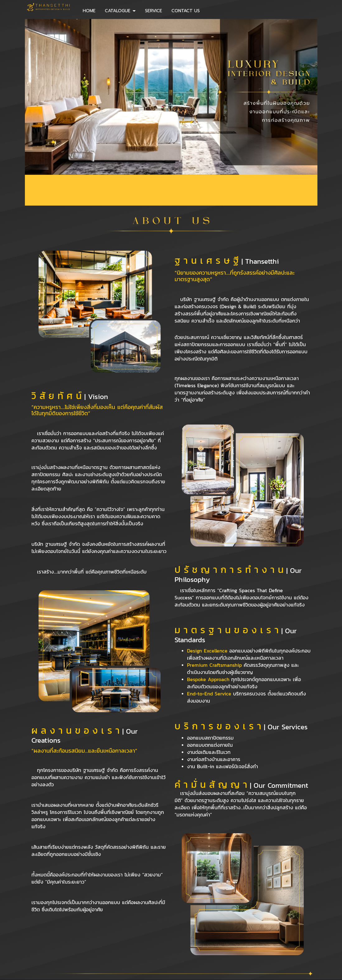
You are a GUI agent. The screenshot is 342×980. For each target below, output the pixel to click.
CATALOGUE (120, 11)
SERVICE (154, 11)
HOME (89, 11)
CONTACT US (186, 11)
